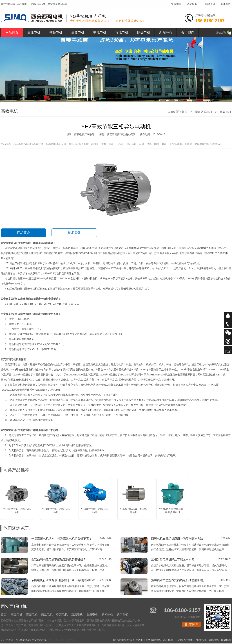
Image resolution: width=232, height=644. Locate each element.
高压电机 (34, 33)
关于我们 (188, 33)
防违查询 (210, 4)
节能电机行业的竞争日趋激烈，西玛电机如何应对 (63, 580)
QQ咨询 (193, 624)
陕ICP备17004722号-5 (62, 640)
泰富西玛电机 (204, 112)
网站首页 (12, 33)
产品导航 (192, 4)
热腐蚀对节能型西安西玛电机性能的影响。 (179, 580)
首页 (185, 112)
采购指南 (176, 4)
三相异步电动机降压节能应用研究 (173, 559)
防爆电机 (144, 33)
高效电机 (78, 33)
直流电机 (122, 33)
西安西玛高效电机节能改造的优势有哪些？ (59, 559)
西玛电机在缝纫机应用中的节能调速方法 (177, 539)
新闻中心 (166, 33)
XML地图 (226, 4)
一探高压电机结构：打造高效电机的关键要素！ (62, 539)
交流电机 (100, 33)
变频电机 (56, 33)
